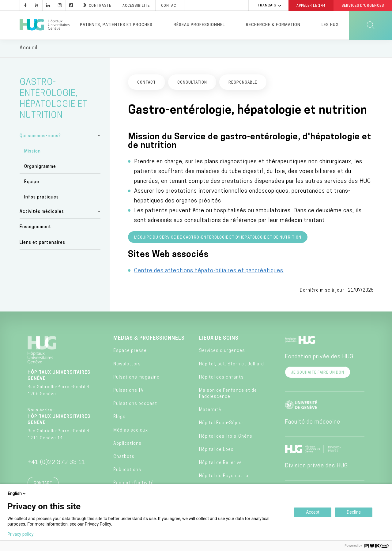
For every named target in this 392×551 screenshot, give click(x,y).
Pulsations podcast (135, 405)
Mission (32, 152)
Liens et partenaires (42, 243)
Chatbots (124, 458)
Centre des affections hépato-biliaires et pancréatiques (209, 272)
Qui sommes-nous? (40, 137)
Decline (354, 512)
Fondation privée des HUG (319, 358)
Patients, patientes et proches (116, 25)
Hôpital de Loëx (216, 450)
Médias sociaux (131, 431)
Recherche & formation (273, 25)
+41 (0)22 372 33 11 (57, 464)
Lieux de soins (219, 339)
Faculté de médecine (313, 423)
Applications (127, 444)
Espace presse (130, 352)
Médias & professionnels (149, 339)
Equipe (32, 183)
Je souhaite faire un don (318, 374)
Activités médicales (42, 213)
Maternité (210, 411)
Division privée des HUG (316, 467)
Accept (313, 512)
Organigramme (40, 168)
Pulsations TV (129, 392)
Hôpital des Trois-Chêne (226, 437)
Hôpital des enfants (221, 378)
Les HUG (330, 25)
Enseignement (36, 228)
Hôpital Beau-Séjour (221, 424)
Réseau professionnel (199, 25)
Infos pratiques (41, 198)
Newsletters (127, 365)
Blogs (119, 418)
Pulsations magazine (136, 378)
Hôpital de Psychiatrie (224, 477)
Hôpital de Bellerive (221, 464)
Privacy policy (20, 534)
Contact (43, 484)
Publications (127, 471)
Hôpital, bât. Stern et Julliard (232, 365)
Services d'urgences (222, 352)
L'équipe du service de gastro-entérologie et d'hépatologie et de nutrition (218, 239)
